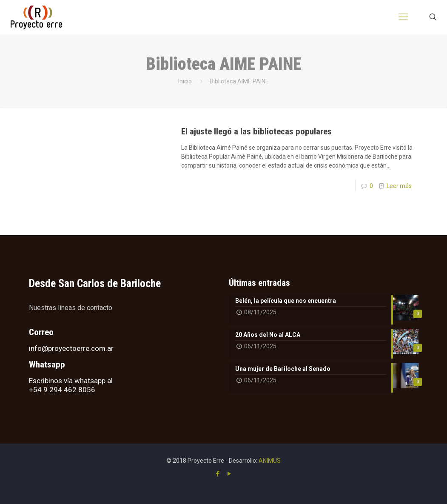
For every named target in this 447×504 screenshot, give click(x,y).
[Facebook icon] (218, 474)
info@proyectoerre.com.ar (71, 348)
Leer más (399, 186)
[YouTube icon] (229, 474)
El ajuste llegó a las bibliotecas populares (256, 131)
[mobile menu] (403, 17)
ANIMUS (270, 461)
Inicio (185, 81)
